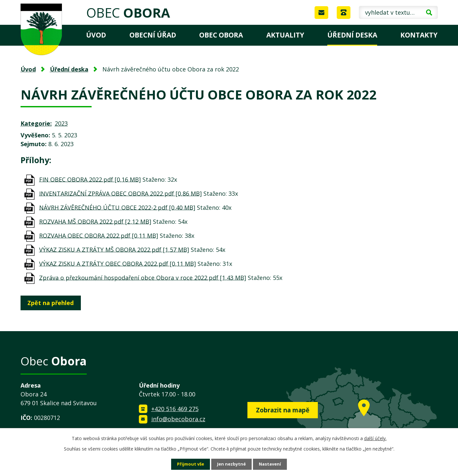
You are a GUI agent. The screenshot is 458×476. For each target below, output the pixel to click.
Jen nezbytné (232, 464)
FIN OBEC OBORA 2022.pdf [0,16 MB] (90, 179)
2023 (61, 123)
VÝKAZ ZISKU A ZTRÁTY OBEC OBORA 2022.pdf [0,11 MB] (118, 263)
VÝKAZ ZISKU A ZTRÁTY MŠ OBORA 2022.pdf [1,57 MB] (114, 249)
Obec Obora (221, 35)
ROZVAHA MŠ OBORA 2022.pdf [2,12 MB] (95, 221)
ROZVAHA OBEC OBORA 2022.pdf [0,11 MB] (99, 235)
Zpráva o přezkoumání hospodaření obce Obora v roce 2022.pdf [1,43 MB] (143, 277)
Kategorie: (36, 123)
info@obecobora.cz (178, 419)
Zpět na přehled (52, 303)
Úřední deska (352, 35)
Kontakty (419, 35)
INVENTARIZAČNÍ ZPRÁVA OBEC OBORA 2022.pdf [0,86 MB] (120, 193)
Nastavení (272, 464)
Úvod (96, 35)
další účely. (375, 438)
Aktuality (285, 35)
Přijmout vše (188, 464)
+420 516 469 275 (175, 409)
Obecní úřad (153, 35)
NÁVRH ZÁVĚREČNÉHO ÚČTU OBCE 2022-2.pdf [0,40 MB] (117, 207)
